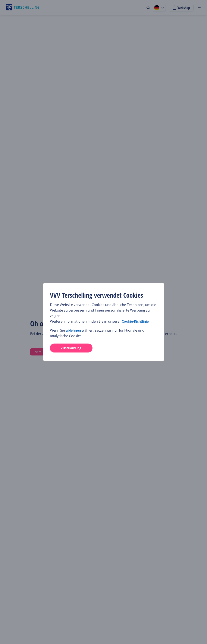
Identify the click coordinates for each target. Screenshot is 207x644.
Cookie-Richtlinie (135, 321)
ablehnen (73, 330)
